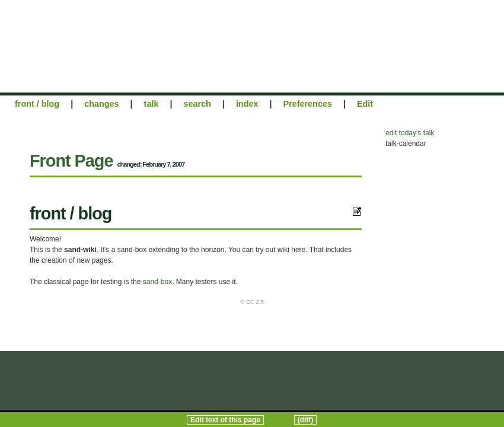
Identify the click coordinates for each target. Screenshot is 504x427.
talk (151, 104)
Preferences (308, 104)
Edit (365, 104)
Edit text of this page (225, 420)
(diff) (306, 420)
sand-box (157, 282)
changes (101, 104)
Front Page (71, 161)
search (197, 104)
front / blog (37, 104)
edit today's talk (410, 133)
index (247, 104)
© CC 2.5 (252, 302)
